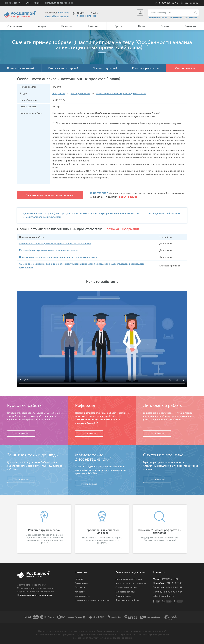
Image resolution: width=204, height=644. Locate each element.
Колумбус (64, 13)
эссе (128, 595)
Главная (79, 578)
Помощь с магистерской (63, 68)
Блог (28, 3)
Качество (93, 26)
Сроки (118, 26)
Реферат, (120, 595)
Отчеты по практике (126, 587)
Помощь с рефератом (146, 68)
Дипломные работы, (127, 578)
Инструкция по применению (58, 3)
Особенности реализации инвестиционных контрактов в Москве (55, 244)
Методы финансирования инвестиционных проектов (48, 250)
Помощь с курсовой (105, 68)
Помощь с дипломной (21, 68)
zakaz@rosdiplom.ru (164, 595)
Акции (37, 3)
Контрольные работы (127, 600)
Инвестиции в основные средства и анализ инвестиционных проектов (58, 257)
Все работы (59, 94)
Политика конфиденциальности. (35, 594)
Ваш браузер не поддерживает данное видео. (102, 338)
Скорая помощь (185, 68)
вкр (140, 578)
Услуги (42, 26)
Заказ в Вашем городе (57, 16)
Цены (142, 26)
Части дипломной (80, 94)
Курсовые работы (125, 591)
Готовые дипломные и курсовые (92, 600)
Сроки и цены (82, 595)
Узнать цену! (121, 197)
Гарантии (67, 26)
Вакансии (191, 26)
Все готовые (191, 18)
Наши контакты (191, 3)
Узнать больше (21, 433)
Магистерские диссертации (131, 583)
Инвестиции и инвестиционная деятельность (121, 94)
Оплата (165, 26)
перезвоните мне (87, 16)
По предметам (176, 18)
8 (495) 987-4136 (88, 13)
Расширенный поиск (158, 18)
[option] (44, 528)
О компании (15, 26)
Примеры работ (12, 3)
